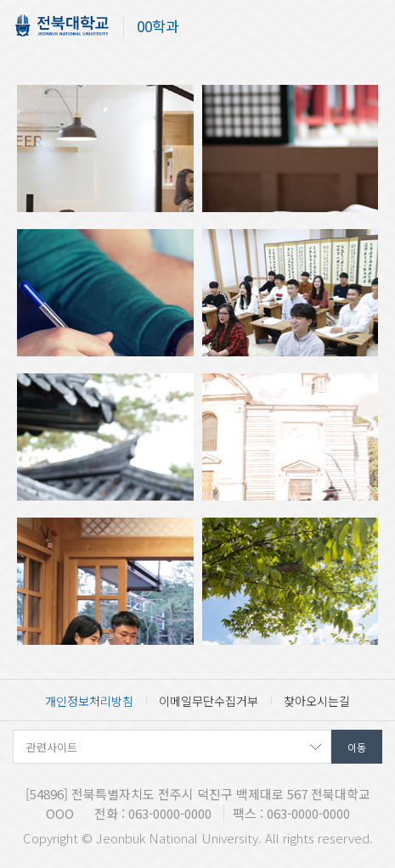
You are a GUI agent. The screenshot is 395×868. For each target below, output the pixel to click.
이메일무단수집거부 (209, 701)
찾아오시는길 (317, 701)
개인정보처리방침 (89, 701)
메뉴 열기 (370, 28)
